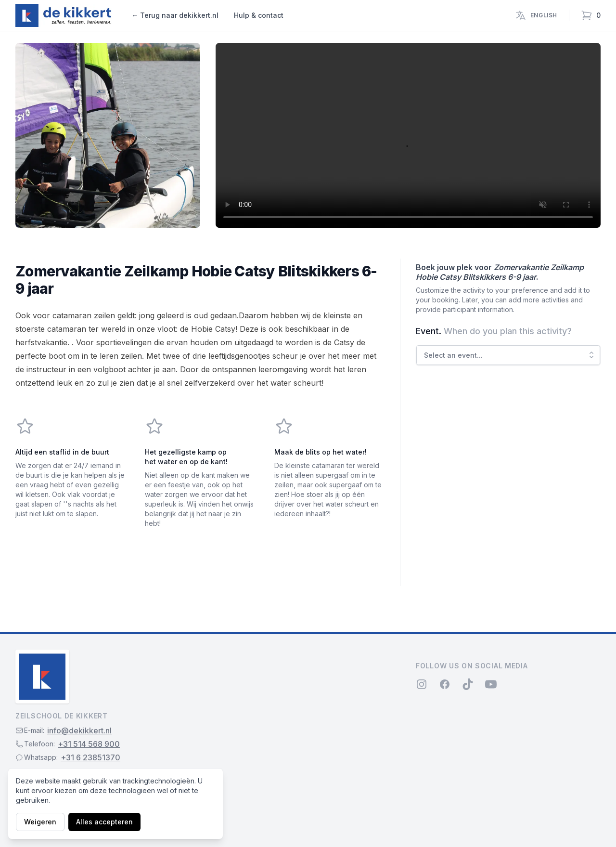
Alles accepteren (104, 822)
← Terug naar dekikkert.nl (175, 15)
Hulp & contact (259, 15)
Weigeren (40, 822)
